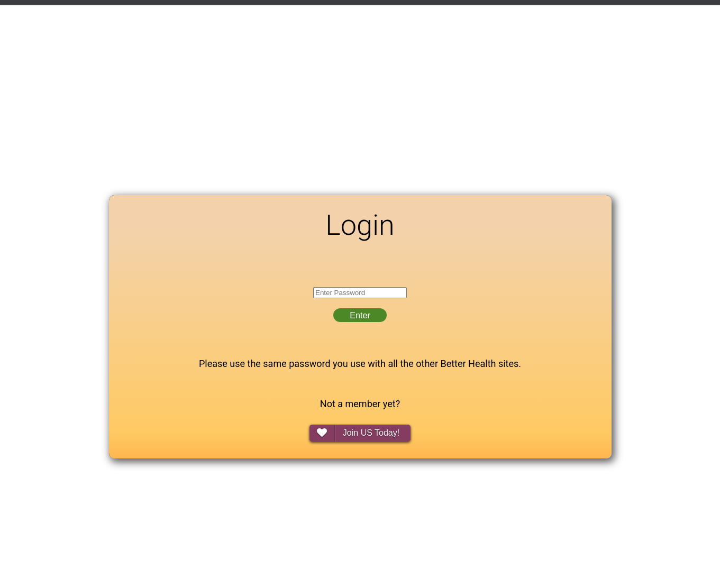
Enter (360, 315)
